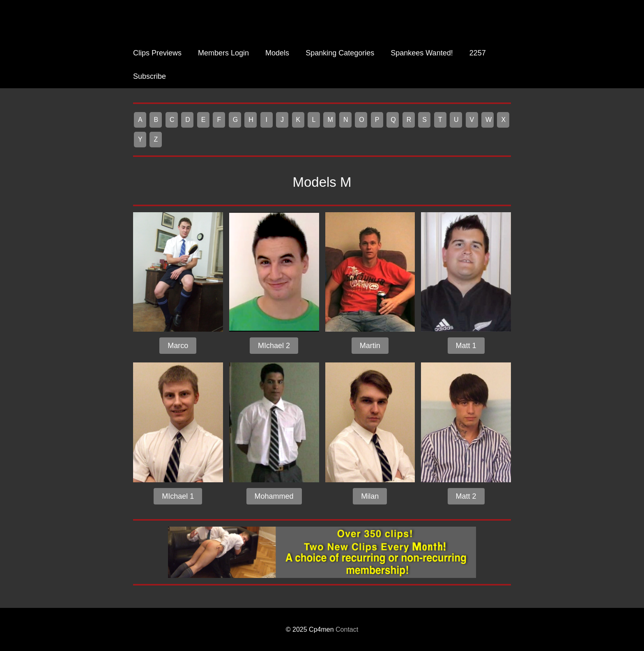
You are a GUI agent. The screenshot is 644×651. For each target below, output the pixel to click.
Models (277, 53)
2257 (478, 53)
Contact (347, 629)
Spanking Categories (340, 53)
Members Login (223, 53)
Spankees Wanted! (422, 53)
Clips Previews (157, 53)
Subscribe (149, 76)
